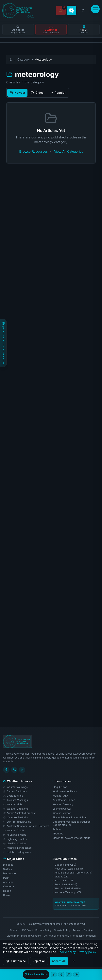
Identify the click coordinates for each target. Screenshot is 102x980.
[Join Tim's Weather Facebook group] (14, 770)
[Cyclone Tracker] (72, 10)
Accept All (59, 961)
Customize (16, 961)
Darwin (7, 895)
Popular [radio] (58, 93)
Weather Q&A (60, 795)
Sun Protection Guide (17, 822)
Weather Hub (12, 804)
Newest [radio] (17, 93)
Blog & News (60, 787)
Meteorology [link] (43, 59)
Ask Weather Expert (64, 800)
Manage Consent (31, 936)
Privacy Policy (43, 930)
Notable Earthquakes (17, 852)
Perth (6, 878)
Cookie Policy (62, 930)
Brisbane (8, 865)
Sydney (8, 869)
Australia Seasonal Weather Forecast (26, 826)
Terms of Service (83, 930)
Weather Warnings (15, 787)
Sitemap (14, 930)
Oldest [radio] (38, 93)
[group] (38, 93)
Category (24, 59)
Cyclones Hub (13, 795)
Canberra (8, 886)
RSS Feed (27, 930)
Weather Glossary (63, 804)
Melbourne (9, 873)
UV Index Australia (15, 817)
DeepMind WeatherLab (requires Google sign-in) (72, 823)
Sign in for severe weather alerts (71, 838)
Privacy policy (87, 952)
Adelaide (8, 882)
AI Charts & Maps (15, 835)
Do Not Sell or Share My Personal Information (70, 936)
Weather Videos (62, 813)
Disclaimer (13, 936)
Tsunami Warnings (16, 800)
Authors (57, 829)
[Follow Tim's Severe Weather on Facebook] (6, 770)
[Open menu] (95, 9)
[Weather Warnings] (61, 10)
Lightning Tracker (15, 839)
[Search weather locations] (83, 10)
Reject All (39, 961)
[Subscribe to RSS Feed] (22, 770)
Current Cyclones (15, 791)
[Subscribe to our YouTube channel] (76, 974)
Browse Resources (33, 151)
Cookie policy (67, 952)
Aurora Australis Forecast (19, 813)
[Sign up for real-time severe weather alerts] (36, 974)
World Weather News (65, 791)
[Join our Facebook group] (69, 974)
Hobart (7, 891)
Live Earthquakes (15, 843)
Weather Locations (16, 809)
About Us (58, 833)
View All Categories (69, 151)
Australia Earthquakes (17, 848)
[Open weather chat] (54, 974)
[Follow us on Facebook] (61, 974)
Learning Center (62, 809)
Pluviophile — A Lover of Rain (70, 817)
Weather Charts (14, 830)
